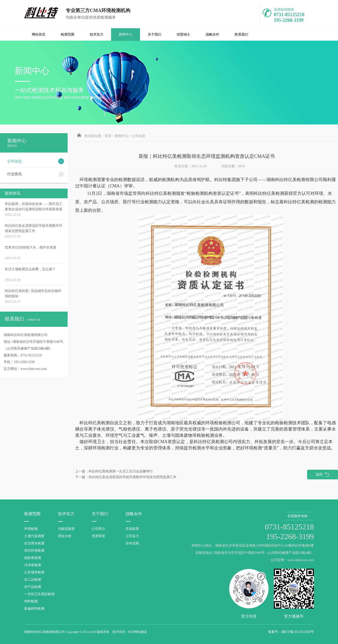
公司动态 (139, 136)
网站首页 (39, 34)
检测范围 (68, 34)
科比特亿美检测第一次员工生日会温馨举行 (114, 471)
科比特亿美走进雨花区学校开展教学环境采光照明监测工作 (126, 477)
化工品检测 (33, 580)
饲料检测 (31, 601)
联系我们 (241, 34)
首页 (108, 136)
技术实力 (97, 34)
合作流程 (132, 543)
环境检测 (31, 529)
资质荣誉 (99, 536)
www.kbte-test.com (34, 369)
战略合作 (212, 34)
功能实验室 (66, 529)
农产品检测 (33, 587)
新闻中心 (126, 34)
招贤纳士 (183, 34)
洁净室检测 (33, 565)
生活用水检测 (34, 543)
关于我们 (155, 34)
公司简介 (99, 529)
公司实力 (132, 536)
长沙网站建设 (138, 632)
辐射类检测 (33, 558)
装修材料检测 (34, 609)
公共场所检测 (34, 572)
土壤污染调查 (34, 536)
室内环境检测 (34, 551)
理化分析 (65, 536)
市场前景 (132, 529)
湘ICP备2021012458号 (298, 632)
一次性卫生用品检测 (39, 594)
